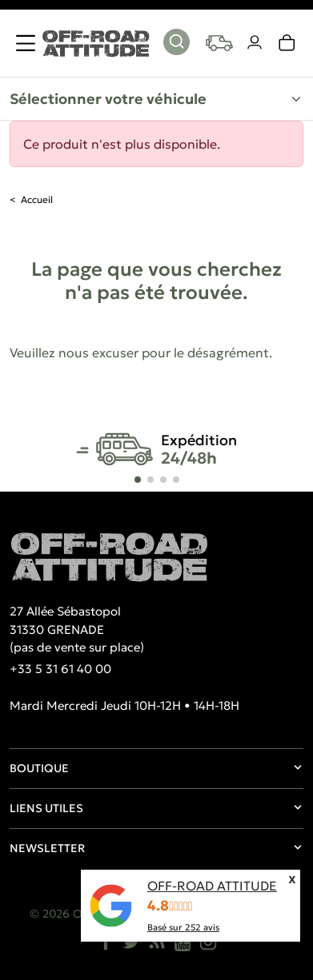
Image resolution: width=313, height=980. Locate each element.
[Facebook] (106, 942)
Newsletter (47, 848)
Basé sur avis (183, 927)
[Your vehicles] (219, 43)
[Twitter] (131, 942)
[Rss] (157, 942)
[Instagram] (208, 942)
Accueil (37, 199)
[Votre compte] (255, 43)
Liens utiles (46, 808)
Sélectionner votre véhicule (108, 99)
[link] (287, 43)
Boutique (39, 768)
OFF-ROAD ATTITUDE (212, 886)
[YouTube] (183, 942)
